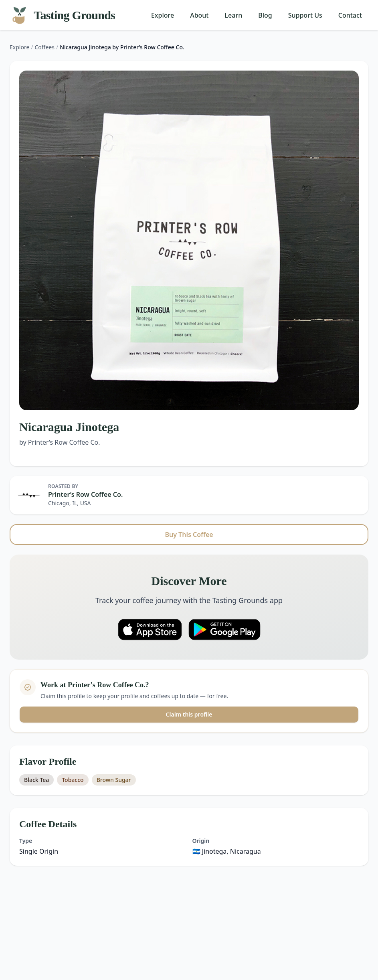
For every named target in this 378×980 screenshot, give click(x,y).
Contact (350, 15)
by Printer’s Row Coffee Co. (60, 442)
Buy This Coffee (189, 535)
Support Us (305, 15)
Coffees (45, 47)
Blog (265, 15)
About (199, 15)
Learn (234, 15)
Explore (163, 15)
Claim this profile (189, 714)
